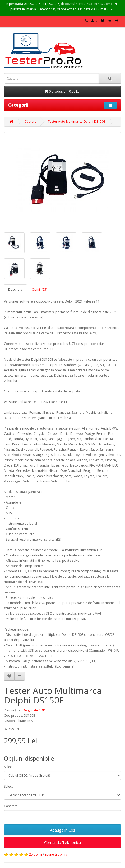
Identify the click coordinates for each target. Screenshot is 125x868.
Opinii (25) (39, 289)
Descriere (15, 289)
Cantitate (11, 806)
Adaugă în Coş (62, 830)
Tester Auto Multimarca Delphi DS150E (77, 122)
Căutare (31, 122)
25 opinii (36, 854)
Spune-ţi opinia (56, 854)
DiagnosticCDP (34, 710)
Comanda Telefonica (62, 842)
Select (8, 767)
